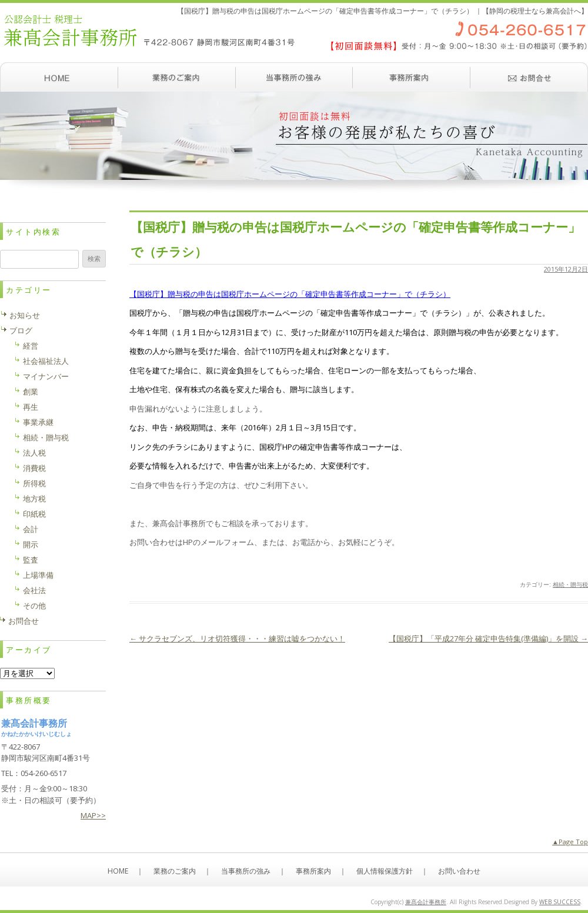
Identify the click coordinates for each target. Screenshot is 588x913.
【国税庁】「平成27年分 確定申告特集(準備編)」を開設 (488, 638)
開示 (31, 544)
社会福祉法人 (46, 361)
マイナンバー (46, 376)
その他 (34, 606)
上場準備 (38, 575)
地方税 (34, 499)
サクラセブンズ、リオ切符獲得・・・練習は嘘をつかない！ (237, 638)
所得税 (34, 483)
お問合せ (24, 621)
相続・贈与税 (570, 584)
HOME (118, 871)
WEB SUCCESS (560, 902)
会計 (31, 529)
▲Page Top (570, 842)
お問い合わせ (529, 77)
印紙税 (34, 514)
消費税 (34, 468)
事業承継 (38, 422)
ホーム (59, 77)
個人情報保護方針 (385, 871)
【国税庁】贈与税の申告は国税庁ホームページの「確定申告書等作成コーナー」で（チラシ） (290, 294)
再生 (31, 407)
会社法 (34, 590)
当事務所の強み (294, 77)
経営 (31, 346)
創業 (31, 392)
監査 (31, 560)
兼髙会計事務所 (426, 902)
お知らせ (25, 315)
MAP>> (93, 815)
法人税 (34, 453)
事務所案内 (412, 77)
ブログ (21, 330)
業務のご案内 (176, 77)
